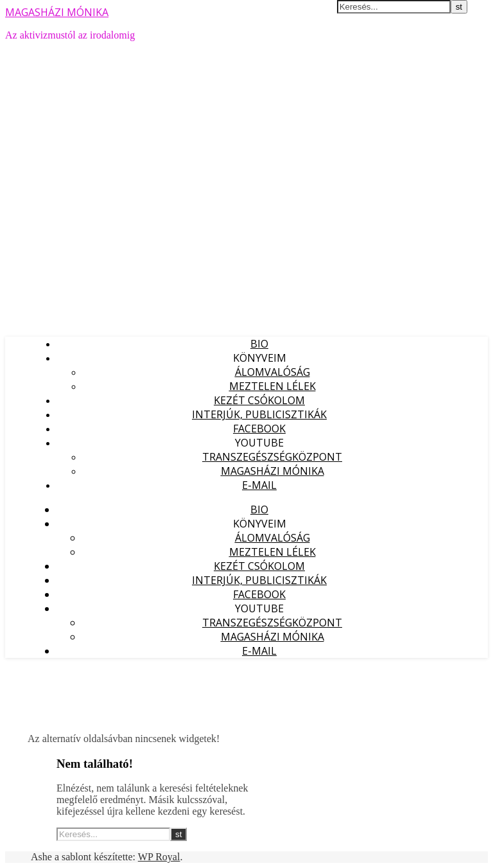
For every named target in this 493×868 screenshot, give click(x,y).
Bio (259, 344)
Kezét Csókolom (259, 400)
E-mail (259, 485)
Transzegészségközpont (272, 457)
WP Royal (159, 857)
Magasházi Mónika (272, 471)
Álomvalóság (272, 372)
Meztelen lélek (272, 386)
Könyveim (260, 358)
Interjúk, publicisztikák (259, 414)
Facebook (259, 429)
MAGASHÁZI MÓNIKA (57, 12)
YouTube (259, 443)
